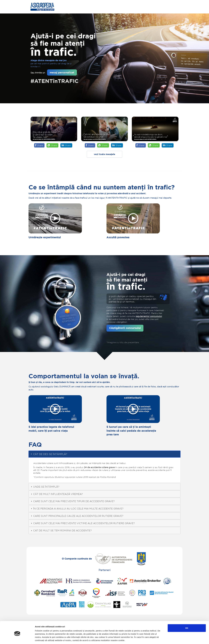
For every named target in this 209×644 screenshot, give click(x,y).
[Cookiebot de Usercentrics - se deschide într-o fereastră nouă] (17, 639)
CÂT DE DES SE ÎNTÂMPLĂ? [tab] (49, 454)
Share (40, 145)
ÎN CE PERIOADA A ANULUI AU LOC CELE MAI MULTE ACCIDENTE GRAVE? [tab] (77, 509)
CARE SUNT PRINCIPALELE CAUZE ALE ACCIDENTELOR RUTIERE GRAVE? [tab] (77, 516)
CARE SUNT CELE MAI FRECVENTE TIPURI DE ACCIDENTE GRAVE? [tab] (73, 501)
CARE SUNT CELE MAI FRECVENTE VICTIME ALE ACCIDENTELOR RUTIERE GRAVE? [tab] (83, 523)
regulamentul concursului (149, 316)
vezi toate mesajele (104, 154)
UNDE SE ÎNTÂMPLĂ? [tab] (45, 487)
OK (187, 618)
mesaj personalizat (62, 72)
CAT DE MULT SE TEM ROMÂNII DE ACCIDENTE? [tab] (61, 530)
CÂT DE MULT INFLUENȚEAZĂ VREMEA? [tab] (57, 494)
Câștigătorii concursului (125, 328)
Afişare (133, 639)
